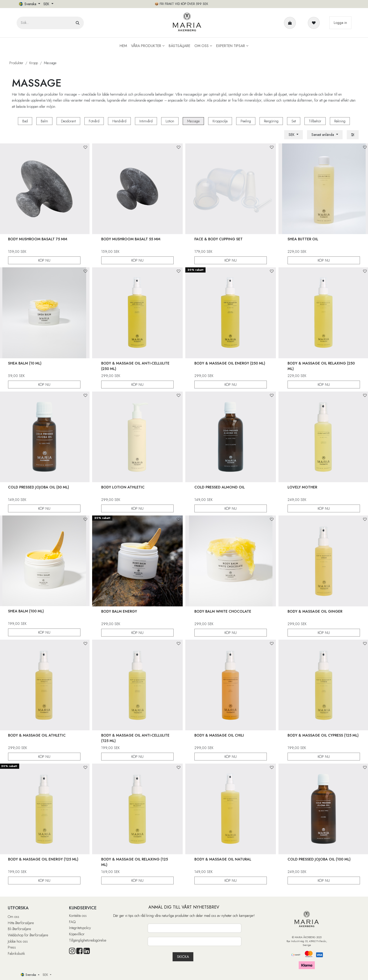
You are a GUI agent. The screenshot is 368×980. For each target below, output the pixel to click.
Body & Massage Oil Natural (223, 859)
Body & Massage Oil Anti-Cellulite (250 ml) (135, 366)
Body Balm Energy (119, 611)
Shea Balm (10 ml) (25, 363)
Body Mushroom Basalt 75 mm (38, 239)
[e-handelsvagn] (291, 23)
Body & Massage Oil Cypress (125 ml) (323, 735)
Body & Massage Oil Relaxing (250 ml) (321, 366)
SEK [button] (47, 4)
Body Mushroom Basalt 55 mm (131, 239)
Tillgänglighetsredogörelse (88, 940)
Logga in (340, 23)
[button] (325, 135)
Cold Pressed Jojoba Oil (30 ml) (39, 487)
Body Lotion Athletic (123, 487)
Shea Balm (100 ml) (26, 611)
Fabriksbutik (16, 953)
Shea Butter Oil (303, 239)
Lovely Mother (302, 487)
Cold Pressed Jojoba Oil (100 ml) (319, 859)
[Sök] (78, 23)
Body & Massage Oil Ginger (315, 611)
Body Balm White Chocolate (223, 611)
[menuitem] (123, 46)
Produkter (16, 63)
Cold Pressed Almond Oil (220, 487)
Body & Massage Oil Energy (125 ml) (43, 859)
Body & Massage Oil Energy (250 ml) (230, 363)
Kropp (34, 63)
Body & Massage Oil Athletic (37, 735)
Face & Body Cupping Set (219, 239)
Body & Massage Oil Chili (219, 735)
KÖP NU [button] (44, 260)
